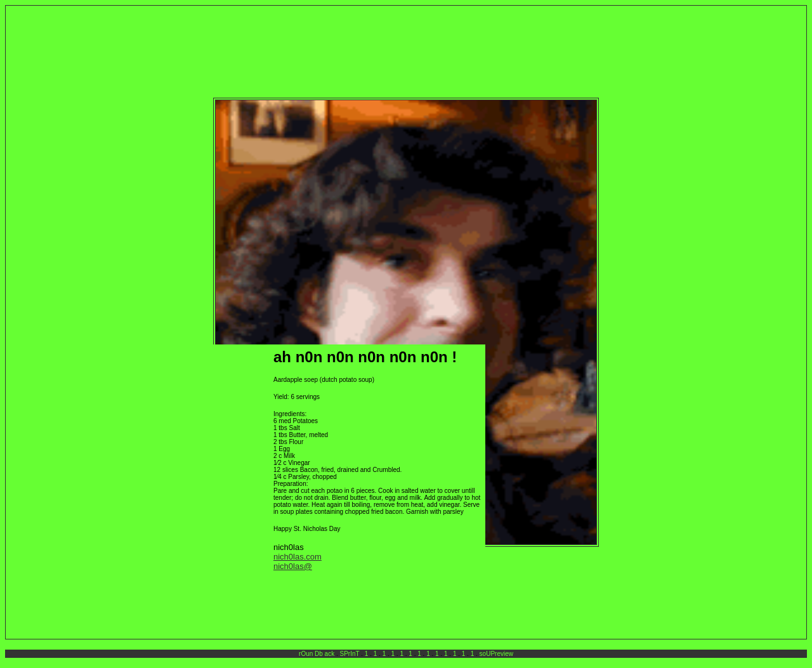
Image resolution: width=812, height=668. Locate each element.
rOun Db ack (317, 654)
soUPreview (496, 654)
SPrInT (350, 654)
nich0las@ (293, 566)
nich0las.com (298, 557)
